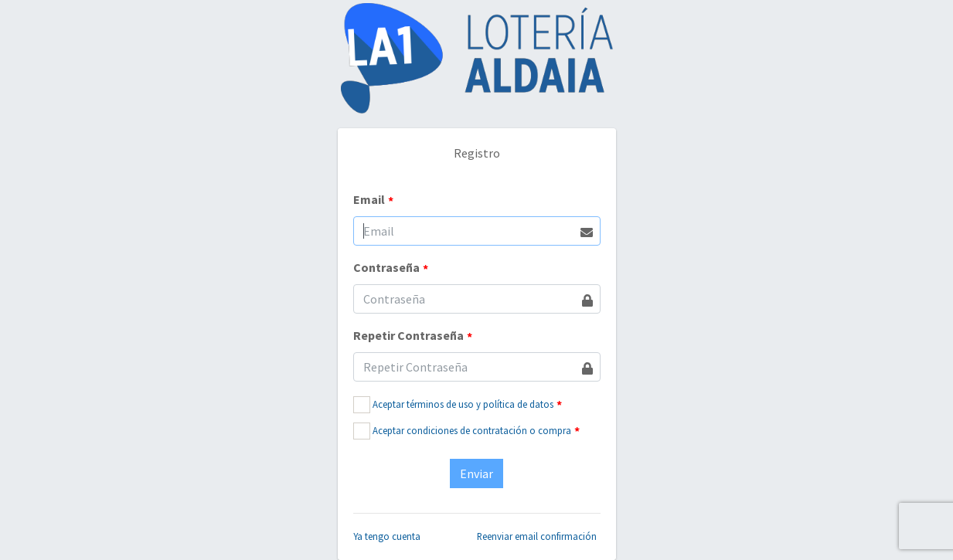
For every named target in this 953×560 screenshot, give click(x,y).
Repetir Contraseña (413, 336)
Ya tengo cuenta (387, 536)
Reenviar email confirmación (537, 536)
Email (373, 200)
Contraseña (391, 268)
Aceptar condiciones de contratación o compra (472, 430)
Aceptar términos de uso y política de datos (463, 404)
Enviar (476, 473)
